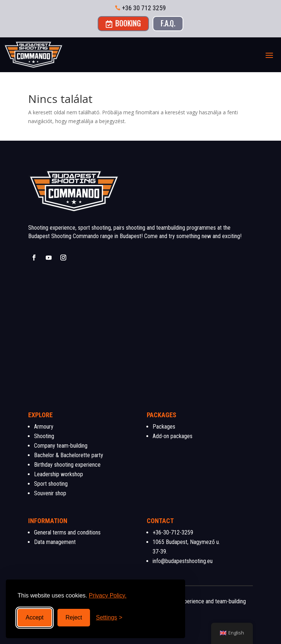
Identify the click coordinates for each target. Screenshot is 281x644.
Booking (123, 23)
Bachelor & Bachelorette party (69, 455)
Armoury (44, 427)
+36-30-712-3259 (173, 532)
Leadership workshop (59, 474)
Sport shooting (51, 484)
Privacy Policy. (108, 595)
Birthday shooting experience (67, 465)
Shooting (44, 436)
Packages (164, 427)
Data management (55, 542)
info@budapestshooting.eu (183, 561)
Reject (74, 617)
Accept (35, 617)
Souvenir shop (50, 493)
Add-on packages (173, 436)
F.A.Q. (168, 23)
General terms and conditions (67, 532)
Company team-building (61, 446)
